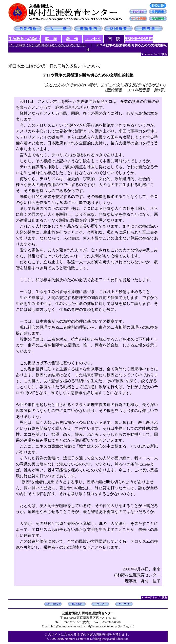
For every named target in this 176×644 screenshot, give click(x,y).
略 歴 (51, 39)
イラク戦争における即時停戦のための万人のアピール (48, 45)
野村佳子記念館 (139, 39)
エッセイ (93, 39)
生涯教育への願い (24, 39)
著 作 (72, 39)
